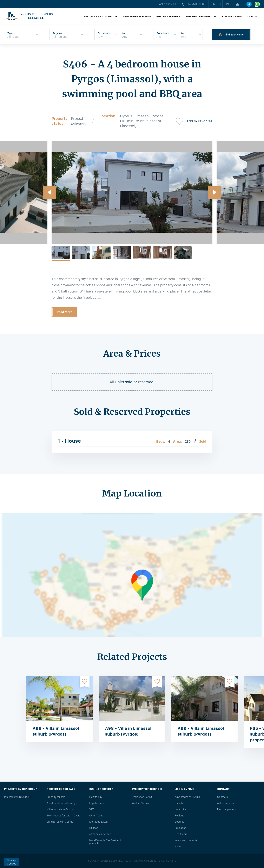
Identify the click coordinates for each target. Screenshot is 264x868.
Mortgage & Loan (99, 822)
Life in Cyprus (232, 17)
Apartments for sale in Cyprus (64, 803)
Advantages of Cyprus (187, 797)
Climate (179, 803)
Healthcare (181, 834)
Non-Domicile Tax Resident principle (105, 842)
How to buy (96, 797)
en (213, 4)
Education (180, 828)
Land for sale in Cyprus (60, 822)
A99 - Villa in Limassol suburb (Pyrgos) (201, 731)
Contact (254, 17)
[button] (49, 192)
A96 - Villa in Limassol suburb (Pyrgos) (56, 731)
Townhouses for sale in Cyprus (64, 816)
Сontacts (222, 797)
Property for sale (56, 797)
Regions (179, 816)
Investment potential (186, 840)
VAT (92, 809)
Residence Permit (142, 797)
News (178, 847)
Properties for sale (137, 17)
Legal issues (96, 803)
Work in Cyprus (140, 803)
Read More (64, 312)
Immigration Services (201, 17)
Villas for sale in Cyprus (60, 809)
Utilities (94, 828)
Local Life (180, 809)
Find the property (227, 809)
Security (179, 822)
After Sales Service (100, 834)
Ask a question (168, 4)
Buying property (168, 17)
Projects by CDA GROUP (100, 17)
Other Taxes (96, 816)
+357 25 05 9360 (194, 4)
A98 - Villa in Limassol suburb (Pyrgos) (128, 731)
